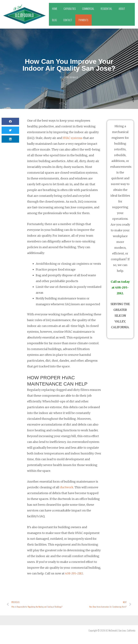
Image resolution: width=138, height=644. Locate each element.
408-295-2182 (75, 573)
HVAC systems (73, 138)
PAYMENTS (83, 20)
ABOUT (122, 9)
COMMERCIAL (88, 9)
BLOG (54, 20)
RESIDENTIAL (106, 9)
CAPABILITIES (70, 9)
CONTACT (68, 20)
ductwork (67, 487)
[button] (10, 121)
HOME (55, 9)
